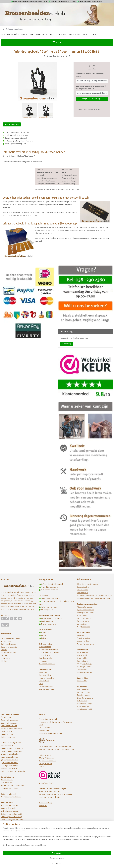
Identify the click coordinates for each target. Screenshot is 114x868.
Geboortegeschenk (8, 737)
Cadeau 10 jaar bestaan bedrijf (12, 814)
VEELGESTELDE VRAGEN (78, 34)
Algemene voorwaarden (48, 761)
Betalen (4, 655)
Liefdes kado (18, 749)
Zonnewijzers (82, 624)
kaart (41, 725)
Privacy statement (45, 764)
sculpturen (94, 598)
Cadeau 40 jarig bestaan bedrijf (12, 820)
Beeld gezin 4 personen (9, 720)
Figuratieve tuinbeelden (86, 610)
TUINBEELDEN (23, 34)
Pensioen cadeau (7, 783)
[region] (42, 855)
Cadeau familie (6, 731)
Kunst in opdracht (45, 647)
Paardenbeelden (83, 661)
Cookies (42, 767)
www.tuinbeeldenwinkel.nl (48, 794)
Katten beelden (83, 652)
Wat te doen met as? (46, 687)
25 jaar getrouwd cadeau (10, 757)
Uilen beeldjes (82, 670)
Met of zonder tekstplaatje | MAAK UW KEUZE (90, 75)
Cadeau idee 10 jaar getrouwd (11, 751)
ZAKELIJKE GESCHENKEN (58, 34)
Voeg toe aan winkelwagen (92, 99)
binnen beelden (106, 598)
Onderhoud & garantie (9, 647)
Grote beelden (82, 681)
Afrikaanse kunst (83, 689)
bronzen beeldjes (87, 709)
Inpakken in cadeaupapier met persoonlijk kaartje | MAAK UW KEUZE (91, 87)
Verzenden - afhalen (8, 653)
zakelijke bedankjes (12, 788)
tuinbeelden (86, 627)
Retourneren (5, 658)
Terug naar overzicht (12, 124)
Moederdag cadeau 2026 (86, 596)
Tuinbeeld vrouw (83, 621)
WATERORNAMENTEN (39, 34)
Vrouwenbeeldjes (83, 707)
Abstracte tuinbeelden (85, 607)
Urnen (41, 684)
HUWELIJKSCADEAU (8, 34)
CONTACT (92, 34)
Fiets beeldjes (82, 701)
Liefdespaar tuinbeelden (86, 613)
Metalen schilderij (45, 803)
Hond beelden (82, 658)
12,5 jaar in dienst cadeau (10, 805)
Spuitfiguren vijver (83, 638)
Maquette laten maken (47, 664)
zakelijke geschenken (13, 797)
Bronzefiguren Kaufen (47, 783)
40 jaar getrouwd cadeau (10, 763)
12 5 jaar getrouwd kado (9, 754)
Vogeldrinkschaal (83, 641)
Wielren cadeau (83, 593)
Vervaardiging (6, 641)
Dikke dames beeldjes (85, 698)
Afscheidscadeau (7, 780)
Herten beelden (83, 655)
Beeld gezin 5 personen (9, 723)
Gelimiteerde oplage (8, 644)
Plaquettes (43, 661)
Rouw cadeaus (44, 681)
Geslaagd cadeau (83, 587)
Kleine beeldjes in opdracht (49, 650)
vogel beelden (86, 667)
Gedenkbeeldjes (45, 675)
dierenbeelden (87, 672)
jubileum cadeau (11, 825)
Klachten (4, 661)
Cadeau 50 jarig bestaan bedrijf (12, 822)
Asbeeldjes (43, 672)
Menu (57, 42)
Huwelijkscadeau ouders (10, 768)
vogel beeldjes (87, 664)
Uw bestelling (66, 344)
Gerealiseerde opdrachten (10, 638)
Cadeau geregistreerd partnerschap (14, 771)
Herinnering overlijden (47, 678)
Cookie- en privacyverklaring (35, 864)
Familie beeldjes (7, 734)
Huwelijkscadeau (7, 746)
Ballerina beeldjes (84, 692)
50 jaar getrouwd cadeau (10, 766)
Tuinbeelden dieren (84, 618)
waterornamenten (88, 644)
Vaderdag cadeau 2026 (104, 596)
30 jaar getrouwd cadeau (10, 760)
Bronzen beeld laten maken (49, 652)
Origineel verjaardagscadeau (11, 834)
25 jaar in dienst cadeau (9, 808)
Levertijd (4, 650)
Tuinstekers (43, 806)
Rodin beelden (82, 616)
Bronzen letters (44, 655)
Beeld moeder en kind (9, 726)
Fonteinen (81, 635)
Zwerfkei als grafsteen (47, 689)
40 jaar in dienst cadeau (9, 811)
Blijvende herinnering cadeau (87, 584)
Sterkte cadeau (82, 590)
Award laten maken (46, 658)
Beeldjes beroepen (84, 695)
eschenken (86, 598)
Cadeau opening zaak (9, 794)
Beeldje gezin (6, 717)
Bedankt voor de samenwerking (12, 786)
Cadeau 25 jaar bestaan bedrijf (12, 817)
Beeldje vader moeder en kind (12, 729)
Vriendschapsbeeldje (84, 704)
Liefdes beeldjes (7, 749)
